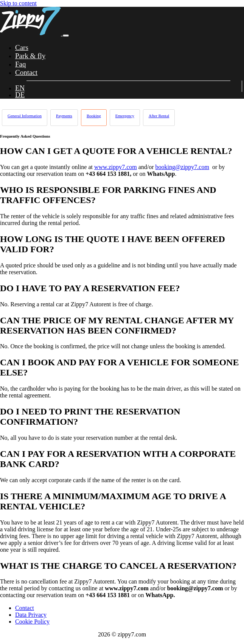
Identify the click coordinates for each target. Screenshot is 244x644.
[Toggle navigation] (66, 36)
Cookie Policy (32, 621)
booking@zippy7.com (182, 167)
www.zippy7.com (116, 167)
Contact (25, 608)
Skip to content (18, 3)
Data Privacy (31, 615)
